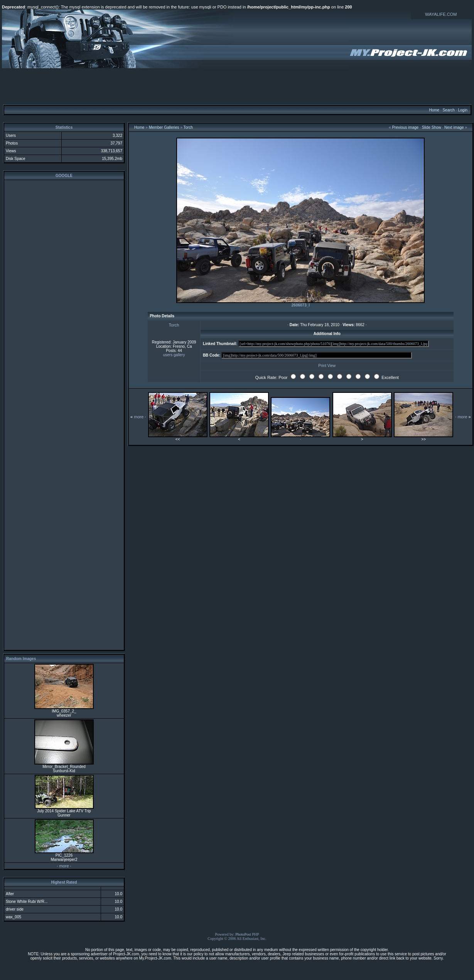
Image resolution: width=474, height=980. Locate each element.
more (64, 866)
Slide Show (432, 127)
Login (462, 110)
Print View (327, 366)
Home (434, 110)
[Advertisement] (237, 86)
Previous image (405, 127)
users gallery (174, 355)
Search (449, 110)
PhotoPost (243, 934)
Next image (454, 127)
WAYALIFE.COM (441, 14)
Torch (188, 127)
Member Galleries (164, 127)
